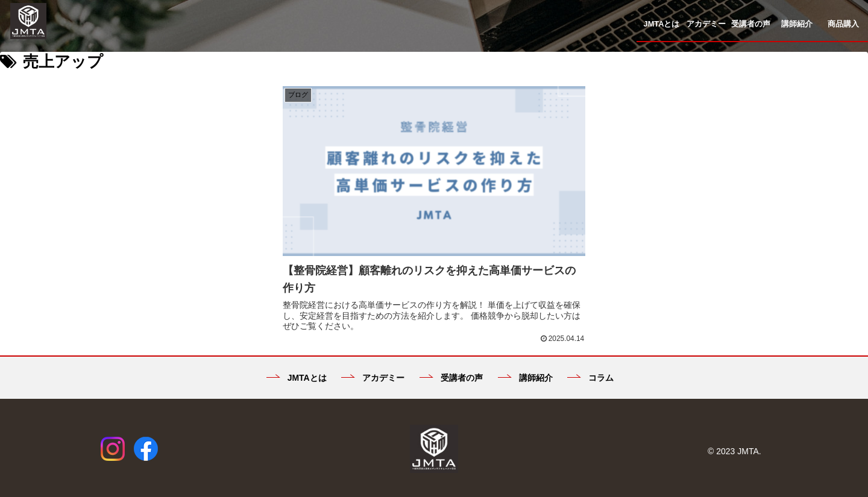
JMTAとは (297, 364)
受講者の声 (451, 364)
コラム (590, 364)
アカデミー (373, 364)
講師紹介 (525, 364)
